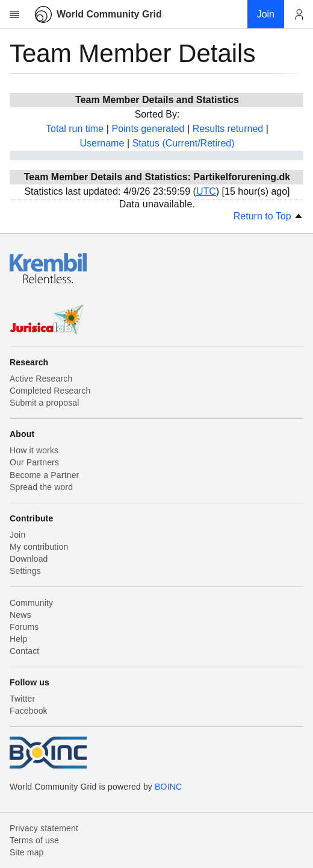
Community (31, 603)
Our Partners (34, 462)
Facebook (29, 711)
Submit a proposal (45, 403)
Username (102, 143)
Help (18, 639)
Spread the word (41, 487)
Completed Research (50, 391)
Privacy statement (44, 828)
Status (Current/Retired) (184, 143)
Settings (25, 571)
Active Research (41, 379)
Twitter (22, 699)
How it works (34, 450)
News (20, 615)
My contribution (39, 547)
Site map (27, 852)
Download (29, 559)
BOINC (168, 787)
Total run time (75, 129)
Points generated (148, 129)
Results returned (228, 129)
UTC (206, 191)
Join (17, 535)
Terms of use (34, 840)
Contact (24, 651)
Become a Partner (44, 475)
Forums (24, 627)
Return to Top (268, 216)
